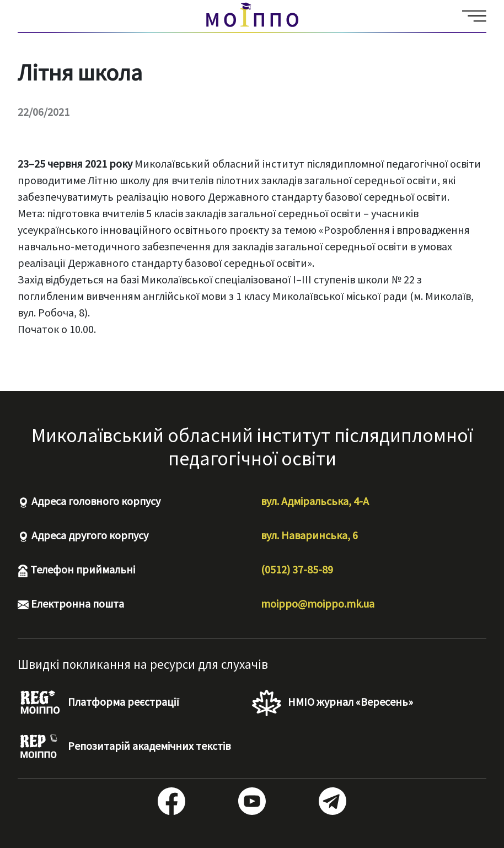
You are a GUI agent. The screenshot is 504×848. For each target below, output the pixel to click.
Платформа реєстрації (98, 703)
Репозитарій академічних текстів (124, 747)
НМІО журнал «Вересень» (333, 703)
